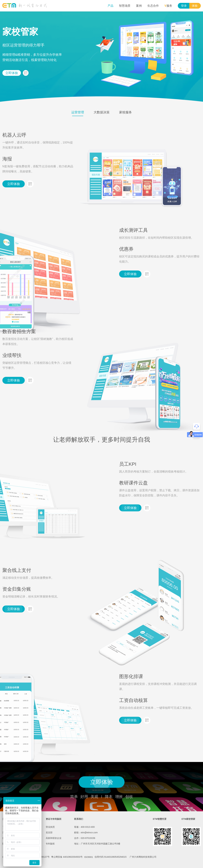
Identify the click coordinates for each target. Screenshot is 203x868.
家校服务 (125, 112)
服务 (168, 6)
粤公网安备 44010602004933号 (67, 857)
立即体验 (12, 73)
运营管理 (78, 112)
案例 (139, 6)
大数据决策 (102, 112)
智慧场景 (125, 6)
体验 (195, 6)
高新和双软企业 (54, 838)
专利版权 (50, 844)
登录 (184, 6)
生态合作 (153, 6)
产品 (111, 6)
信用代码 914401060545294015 (111, 857)
